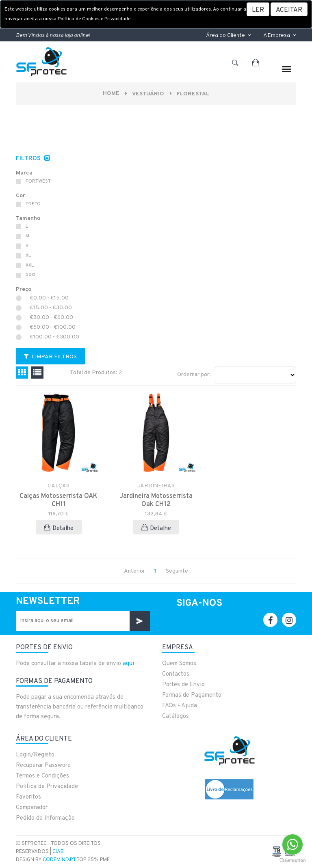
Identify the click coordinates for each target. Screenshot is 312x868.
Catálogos (175, 716)
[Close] (289, 9)
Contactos (176, 674)
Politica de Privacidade (47, 787)
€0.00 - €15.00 (49, 298)
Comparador (32, 808)
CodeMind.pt (59, 860)
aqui (128, 664)
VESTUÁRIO (148, 94)
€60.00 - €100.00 (53, 327)
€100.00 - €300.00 (54, 337)
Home (111, 94)
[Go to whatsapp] (292, 844)
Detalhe (59, 528)
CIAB (58, 852)
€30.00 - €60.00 (51, 318)
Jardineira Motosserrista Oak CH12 (156, 500)
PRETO (33, 204)
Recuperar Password (43, 766)
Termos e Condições (42, 776)
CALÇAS (58, 486)
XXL (30, 265)
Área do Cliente (229, 36)
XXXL (31, 275)
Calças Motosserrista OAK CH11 (58, 500)
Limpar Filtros (50, 357)
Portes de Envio (183, 685)
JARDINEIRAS (156, 486)
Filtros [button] (29, 159)
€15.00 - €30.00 (51, 308)
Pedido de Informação (45, 818)
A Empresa (280, 36)
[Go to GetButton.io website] (292, 860)
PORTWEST (38, 181)
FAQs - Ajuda (180, 706)
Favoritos (28, 797)
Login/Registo (35, 755)
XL (28, 256)
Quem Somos (179, 664)
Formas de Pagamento (192, 695)
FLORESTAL (193, 94)
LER (258, 10)
